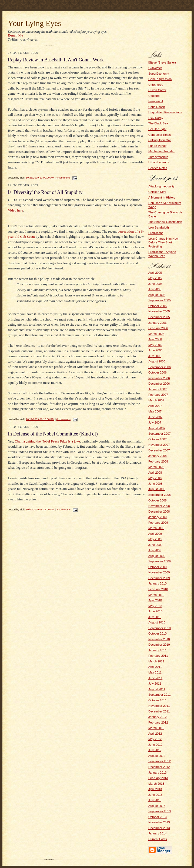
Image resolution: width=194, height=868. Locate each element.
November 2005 (159, 311)
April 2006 (155, 339)
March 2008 (156, 467)
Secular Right (157, 129)
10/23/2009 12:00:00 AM (40, 178)
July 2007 (155, 423)
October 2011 (158, 700)
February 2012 (158, 722)
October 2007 (158, 439)
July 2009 (155, 550)
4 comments (63, 178)
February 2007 (158, 395)
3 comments (63, 509)
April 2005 (155, 273)
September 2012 (160, 761)
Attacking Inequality (161, 186)
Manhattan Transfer (161, 151)
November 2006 (159, 378)
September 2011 (160, 695)
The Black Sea (158, 123)
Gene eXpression (160, 79)
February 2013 (158, 778)
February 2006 (158, 328)
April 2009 (155, 534)
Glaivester (155, 68)
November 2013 (159, 822)
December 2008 (159, 511)
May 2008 (155, 478)
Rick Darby (156, 118)
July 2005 (155, 289)
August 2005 (157, 295)
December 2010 (159, 645)
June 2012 (155, 745)
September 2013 (160, 811)
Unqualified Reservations (165, 112)
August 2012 (157, 756)
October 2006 (158, 372)
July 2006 (155, 356)
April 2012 (155, 734)
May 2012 (155, 739)
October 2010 (158, 633)
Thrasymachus (158, 157)
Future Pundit (157, 146)
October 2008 (158, 500)
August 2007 (157, 428)
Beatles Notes (158, 168)
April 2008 (155, 473)
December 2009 (159, 578)
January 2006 (158, 323)
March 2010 (156, 595)
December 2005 (159, 317)
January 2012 (158, 717)
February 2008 (158, 461)
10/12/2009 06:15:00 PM (40, 419)
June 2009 (155, 545)
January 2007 (158, 389)
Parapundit (156, 101)
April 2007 (155, 406)
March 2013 (156, 784)
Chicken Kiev (157, 192)
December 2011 (159, 711)
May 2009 (155, 539)
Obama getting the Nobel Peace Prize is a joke (47, 441)
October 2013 (158, 817)
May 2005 (155, 278)
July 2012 (155, 750)
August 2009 (157, 556)
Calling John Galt (160, 140)
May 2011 (155, 672)
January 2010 (158, 583)
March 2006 (156, 334)
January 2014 (158, 833)
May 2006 (155, 345)
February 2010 (158, 589)
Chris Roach (157, 107)
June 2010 (155, 611)
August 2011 (157, 689)
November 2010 (159, 639)
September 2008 (160, 495)
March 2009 (156, 528)
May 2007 (155, 411)
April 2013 (155, 789)
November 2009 (159, 572)
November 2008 (159, 506)
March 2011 (156, 661)
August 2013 (157, 806)
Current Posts (158, 839)
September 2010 (160, 628)
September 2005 (160, 300)
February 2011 (158, 656)
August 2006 (157, 361)
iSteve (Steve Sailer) (162, 62)
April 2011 (155, 667)
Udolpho (154, 96)
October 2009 (158, 567)
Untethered (156, 85)
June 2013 (155, 795)
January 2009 (158, 517)
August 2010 (157, 622)
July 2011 (155, 684)
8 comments (63, 419)
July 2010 (155, 617)
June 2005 (155, 284)
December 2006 (159, 384)
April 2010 (155, 600)
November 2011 (159, 706)
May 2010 (155, 606)
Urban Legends (159, 162)
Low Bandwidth (159, 227)
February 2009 (158, 523)
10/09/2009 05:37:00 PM (40, 509)
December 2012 (159, 767)
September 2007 (160, 434)
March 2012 (156, 728)
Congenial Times (160, 135)
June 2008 (155, 484)
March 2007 (156, 400)
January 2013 (158, 773)
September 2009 (160, 561)
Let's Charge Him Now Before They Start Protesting (163, 242)
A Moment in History (162, 197)
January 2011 (158, 650)
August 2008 (157, 489)
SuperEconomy (159, 74)
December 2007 (159, 450)
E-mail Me (15, 35)
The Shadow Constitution (165, 222)
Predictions (156, 233)
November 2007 (159, 445)
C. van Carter (157, 90)
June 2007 (155, 417)
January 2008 (158, 456)
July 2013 (155, 800)
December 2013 (159, 828)
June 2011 (155, 678)
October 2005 (158, 306)
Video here (16, 210)
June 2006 (155, 350)
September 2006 (160, 367)
